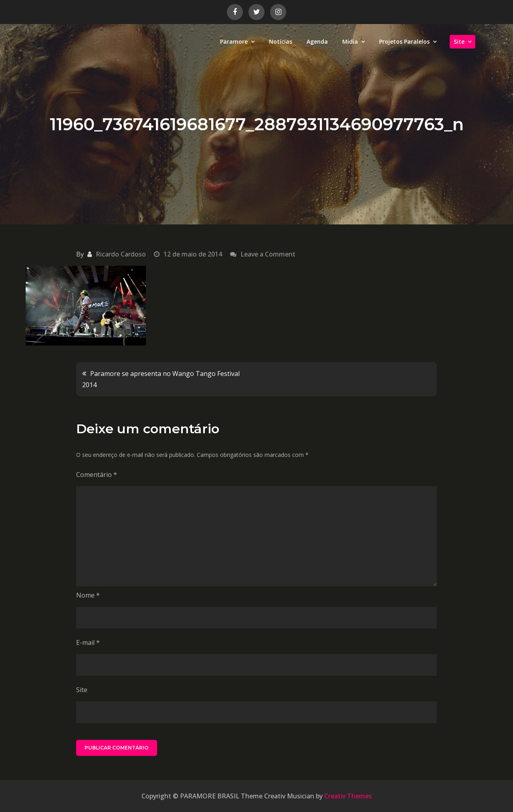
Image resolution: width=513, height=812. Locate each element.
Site (459, 41)
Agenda (317, 41)
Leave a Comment (268, 254)
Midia (350, 41)
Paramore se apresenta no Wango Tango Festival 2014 (161, 379)
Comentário (97, 475)
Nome (88, 595)
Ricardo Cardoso (121, 254)
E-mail (88, 642)
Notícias (281, 41)
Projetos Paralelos (404, 41)
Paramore (234, 41)
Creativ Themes (348, 796)
